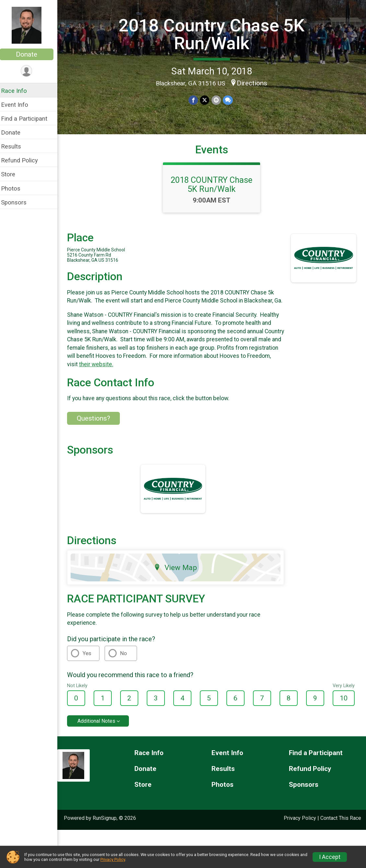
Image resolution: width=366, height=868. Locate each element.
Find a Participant (28, 119)
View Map (178, 581)
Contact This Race (341, 831)
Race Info (18, 91)
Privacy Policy (300, 831)
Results (15, 146)
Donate (31, 54)
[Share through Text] (230, 100)
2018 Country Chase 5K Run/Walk (214, 34)
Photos (15, 188)
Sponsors (18, 202)
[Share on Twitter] (207, 100)
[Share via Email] (218, 100)
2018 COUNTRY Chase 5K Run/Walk (214, 189)
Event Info (19, 105)
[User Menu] (31, 71)
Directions (254, 83)
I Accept (330, 857)
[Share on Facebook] (195, 100)
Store (12, 174)
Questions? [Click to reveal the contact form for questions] (98, 432)
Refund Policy (24, 160)
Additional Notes (101, 734)
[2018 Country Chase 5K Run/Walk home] (31, 25)
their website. (125, 378)
